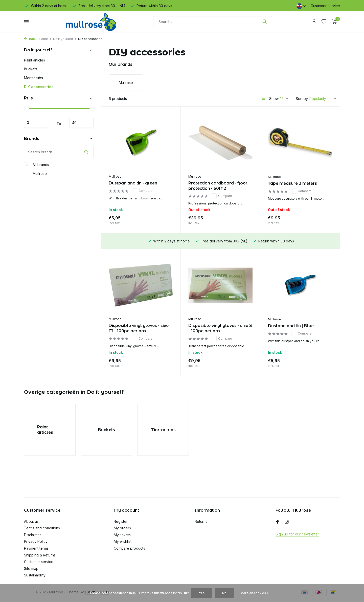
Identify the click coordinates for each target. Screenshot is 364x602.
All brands (37, 165)
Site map (31, 568)
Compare (142, 191)
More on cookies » (255, 593)
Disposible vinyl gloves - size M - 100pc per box (139, 328)
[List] (263, 98)
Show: (274, 99)
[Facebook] (278, 522)
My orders (122, 528)
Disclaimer (32, 535)
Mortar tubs (33, 78)
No (224, 593)
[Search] (213, 22)
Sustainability (35, 575)
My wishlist (123, 541)
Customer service (325, 6)
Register (121, 521)
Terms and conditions (42, 528)
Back (30, 39)
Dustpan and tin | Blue (291, 326)
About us (31, 521)
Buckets (31, 69)
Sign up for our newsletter (297, 534)
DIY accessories (39, 87)
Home (45, 39)
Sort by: (302, 99)
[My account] (314, 22)
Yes (202, 593)
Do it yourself (65, 39)
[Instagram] (287, 522)
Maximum (81, 123)
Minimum (36, 123)
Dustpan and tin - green (133, 183)
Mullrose (35, 174)
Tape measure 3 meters (292, 183)
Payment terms (36, 548)
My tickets (122, 535)
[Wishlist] (324, 22)
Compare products (129, 548)
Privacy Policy (36, 541)
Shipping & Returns (40, 555)
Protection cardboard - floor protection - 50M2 (218, 186)
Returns (201, 521)
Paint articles (35, 60)
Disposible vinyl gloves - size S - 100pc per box (220, 328)
